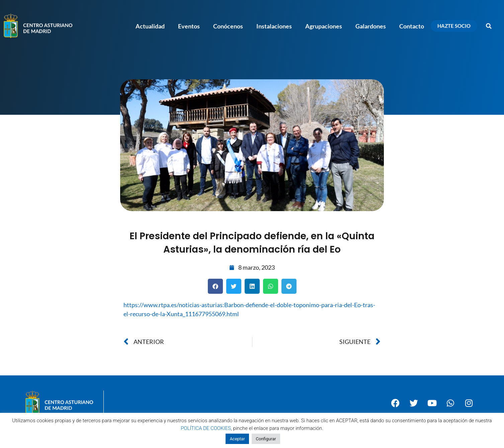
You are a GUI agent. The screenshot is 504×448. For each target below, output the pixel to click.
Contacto (412, 26)
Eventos (189, 26)
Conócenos (228, 26)
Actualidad (150, 26)
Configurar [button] (266, 439)
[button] (489, 26)
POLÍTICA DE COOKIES (206, 428)
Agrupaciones (324, 26)
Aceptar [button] (237, 439)
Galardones (371, 26)
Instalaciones (274, 26)
